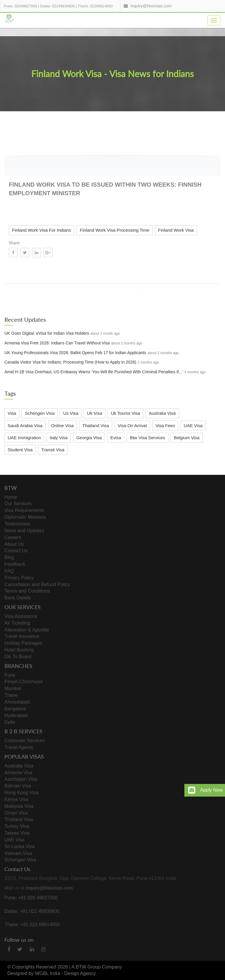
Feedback (15, 564)
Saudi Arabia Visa (25, 426)
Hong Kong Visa (21, 793)
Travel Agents (19, 747)
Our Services (18, 504)
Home (11, 497)
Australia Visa (162, 413)
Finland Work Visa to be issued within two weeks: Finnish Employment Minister (105, 189)
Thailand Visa (96, 426)
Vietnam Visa (18, 853)
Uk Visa (94, 413)
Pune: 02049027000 (20, 6)
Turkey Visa (17, 826)
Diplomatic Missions (25, 517)
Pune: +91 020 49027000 (31, 898)
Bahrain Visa (18, 786)
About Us (14, 544)
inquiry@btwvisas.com (151, 6)
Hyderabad (16, 715)
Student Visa (20, 450)
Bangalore (15, 709)
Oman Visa (16, 813)
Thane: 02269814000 (95, 6)
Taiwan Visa (17, 833)
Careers (13, 537)
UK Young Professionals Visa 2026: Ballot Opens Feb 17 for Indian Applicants (75, 353)
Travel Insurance (22, 636)
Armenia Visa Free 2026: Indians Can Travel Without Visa (57, 343)
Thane (11, 695)
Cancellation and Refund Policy (37, 584)
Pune (10, 675)
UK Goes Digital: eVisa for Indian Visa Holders (47, 333)
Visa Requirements (24, 510)
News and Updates (24, 531)
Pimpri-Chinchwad (24, 682)
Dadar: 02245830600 (57, 6)
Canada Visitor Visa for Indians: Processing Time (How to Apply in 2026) (70, 362)
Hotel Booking (19, 650)
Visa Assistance (21, 616)
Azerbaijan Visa (21, 779)
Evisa (116, 438)
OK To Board (18, 657)
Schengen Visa (40, 413)
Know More (202, 270)
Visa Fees (165, 426)
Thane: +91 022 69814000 (32, 925)
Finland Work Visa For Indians (42, 230)
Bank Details (18, 598)
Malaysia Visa (19, 806)
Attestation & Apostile (27, 630)
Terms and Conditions (27, 591)
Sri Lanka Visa (20, 846)
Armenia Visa (18, 773)
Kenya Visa (16, 799)
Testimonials (17, 524)
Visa (12, 413)
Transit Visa (53, 450)
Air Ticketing (17, 623)
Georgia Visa (89, 438)
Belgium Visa (187, 438)
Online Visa (62, 426)
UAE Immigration (24, 438)
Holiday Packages (23, 643)
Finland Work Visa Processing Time (115, 230)
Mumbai (13, 688)
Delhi (10, 722)
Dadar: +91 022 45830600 (32, 911)
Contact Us (16, 551)
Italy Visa (59, 438)
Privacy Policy (19, 578)
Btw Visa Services (148, 438)
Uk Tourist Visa (125, 413)
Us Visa (71, 413)
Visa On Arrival (132, 426)
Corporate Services (25, 741)
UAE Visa (193, 426)
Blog (9, 557)
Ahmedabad (17, 702)
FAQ (9, 571)
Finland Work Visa (176, 230)
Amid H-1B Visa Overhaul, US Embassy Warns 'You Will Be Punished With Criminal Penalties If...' (94, 372)
